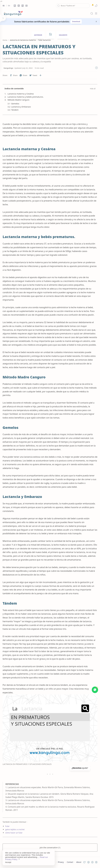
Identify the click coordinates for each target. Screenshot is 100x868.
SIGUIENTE (63, 35)
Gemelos (15, 104)
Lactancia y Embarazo (21, 107)
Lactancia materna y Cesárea (21, 94)
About (79, 862)
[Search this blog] (73, 6)
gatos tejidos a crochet (15, 829)
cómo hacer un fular (14, 833)
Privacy (61, 862)
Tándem (15, 110)
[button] (15, 6)
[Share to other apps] (40, 75)
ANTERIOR (38, 35)
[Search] (92, 13)
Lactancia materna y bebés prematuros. (26, 97)
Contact (70, 862)
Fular (7, 826)
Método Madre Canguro (18, 100)
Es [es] (4, 6)
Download (76, 22)
